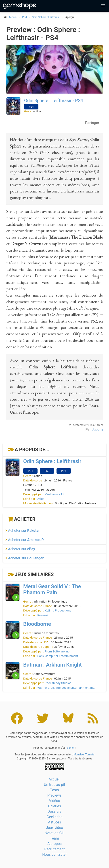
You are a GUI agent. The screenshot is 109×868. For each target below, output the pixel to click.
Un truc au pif (55, 785)
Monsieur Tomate (84, 755)
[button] (103, 6)
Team (54, 838)
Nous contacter (54, 854)
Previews (54, 795)
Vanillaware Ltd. (55, 494)
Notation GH (54, 833)
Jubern (97, 430)
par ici (71, 748)
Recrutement (54, 849)
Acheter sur (23, 531)
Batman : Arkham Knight (52, 665)
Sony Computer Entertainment (58, 656)
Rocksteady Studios (58, 683)
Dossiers (54, 811)
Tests (54, 790)
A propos (54, 844)
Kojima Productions (58, 610)
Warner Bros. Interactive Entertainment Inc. (66, 688)
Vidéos (55, 801)
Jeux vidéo (54, 828)
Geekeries (54, 817)
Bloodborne (37, 624)
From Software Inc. (57, 651)
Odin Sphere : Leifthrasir (46, 17)
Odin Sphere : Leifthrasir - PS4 (54, 100)
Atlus (41, 499)
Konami (42, 615)
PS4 (24, 17)
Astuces (54, 822)
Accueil (54, 779)
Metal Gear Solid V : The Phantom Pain (52, 589)
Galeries (54, 806)
